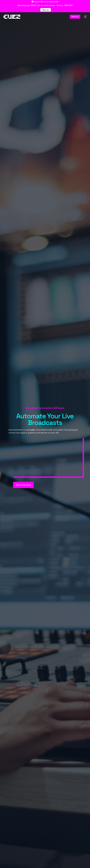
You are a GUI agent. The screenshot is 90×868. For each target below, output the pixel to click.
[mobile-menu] (85, 17)
